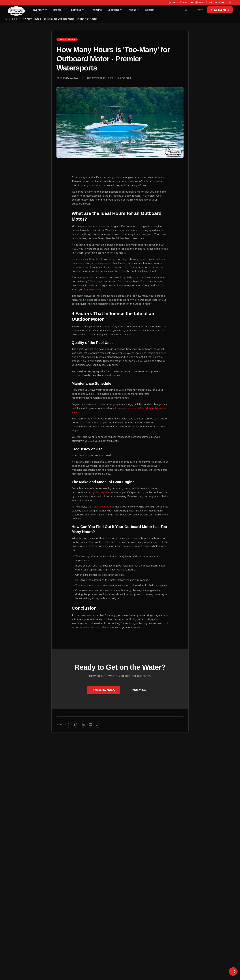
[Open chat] (233, 972)
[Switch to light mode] (230, 2)
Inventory (40, 10)
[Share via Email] (90, 725)
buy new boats (93, 289)
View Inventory (220, 10)
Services (78, 10)
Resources (187, 2)
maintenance (97, 185)
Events (173, 2)
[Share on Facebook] (68, 725)
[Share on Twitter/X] (76, 725)
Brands (59, 10)
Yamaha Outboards (103, 507)
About (134, 10)
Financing (96, 10)
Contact (150, 10)
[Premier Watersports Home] (16, 10)
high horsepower (101, 492)
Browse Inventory (103, 690)
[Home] (6, 19)
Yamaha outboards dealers (95, 627)
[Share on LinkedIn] (83, 725)
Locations (115, 10)
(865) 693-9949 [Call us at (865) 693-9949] (215, 2)
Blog (199, 2)
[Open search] (186, 10)
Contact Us (138, 690)
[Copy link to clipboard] (98, 725)
